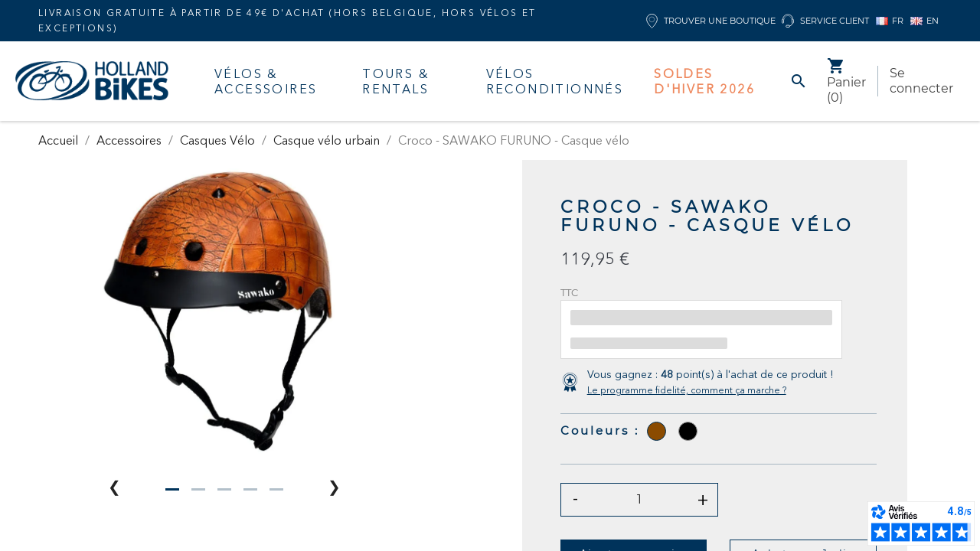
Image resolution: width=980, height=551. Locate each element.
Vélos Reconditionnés (555, 81)
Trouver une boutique (711, 21)
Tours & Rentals (396, 81)
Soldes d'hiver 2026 (704, 81)
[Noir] (688, 431)
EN (924, 21)
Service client (825, 21)
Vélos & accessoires (266, 81)
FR (890, 21)
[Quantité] (640, 500)
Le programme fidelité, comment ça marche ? (687, 390)
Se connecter (921, 81)
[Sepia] (657, 431)
